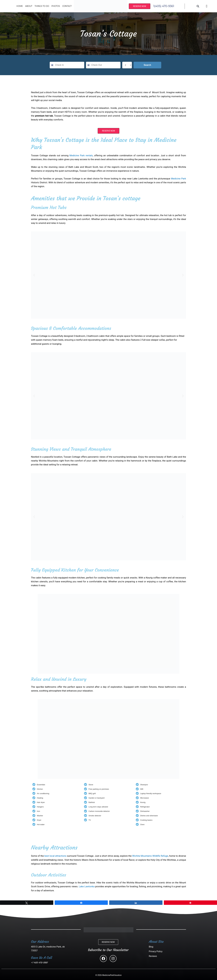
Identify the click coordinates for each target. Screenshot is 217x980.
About (29, 6)
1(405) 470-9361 (164, 6)
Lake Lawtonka (87, 886)
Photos (56, 6)
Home (20, 6)
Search (147, 65)
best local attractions (55, 856)
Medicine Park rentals (81, 155)
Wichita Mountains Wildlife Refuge (150, 856)
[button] (34, 275)
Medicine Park (178, 179)
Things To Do (42, 6)
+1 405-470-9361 (39, 963)
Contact (67, 6)
